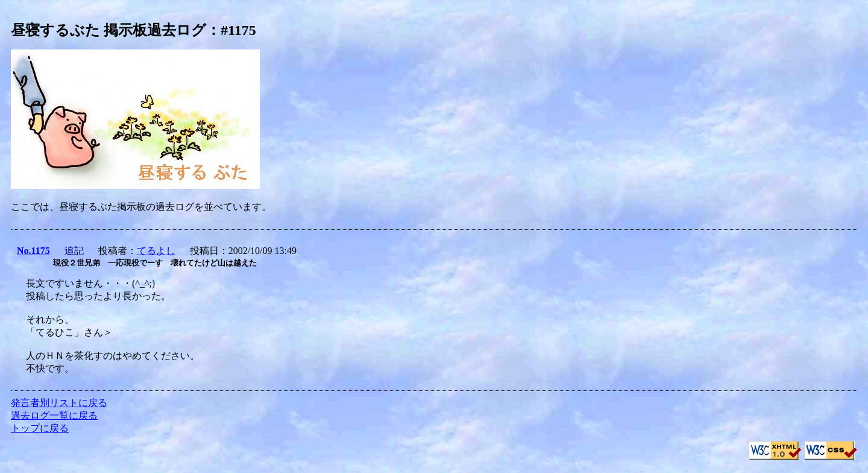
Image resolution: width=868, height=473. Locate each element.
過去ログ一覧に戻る (54, 415)
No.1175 (33, 251)
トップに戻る (40, 428)
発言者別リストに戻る (59, 403)
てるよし (156, 251)
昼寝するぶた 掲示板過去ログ (108, 30)
